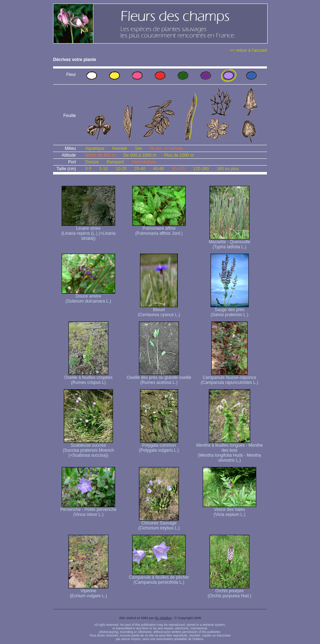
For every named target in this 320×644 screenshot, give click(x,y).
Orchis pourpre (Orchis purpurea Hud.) (230, 591)
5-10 (103, 169)
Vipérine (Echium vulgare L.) (88, 591)
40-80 (159, 169)
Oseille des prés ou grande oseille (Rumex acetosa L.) (159, 378)
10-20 (121, 169)
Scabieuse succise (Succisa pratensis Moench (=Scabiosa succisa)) (88, 448)
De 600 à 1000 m (140, 155)
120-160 (201, 169)
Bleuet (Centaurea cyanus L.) (159, 310)
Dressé (92, 162)
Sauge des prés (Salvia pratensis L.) (230, 310)
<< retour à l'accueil (248, 50)
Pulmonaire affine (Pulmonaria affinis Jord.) (159, 229)
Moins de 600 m (100, 155)
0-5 (88, 169)
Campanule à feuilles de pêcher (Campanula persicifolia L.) (159, 578)
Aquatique (95, 148)
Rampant (115, 162)
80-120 (178, 169)
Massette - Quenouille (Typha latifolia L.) (230, 242)
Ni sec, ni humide (166, 148)
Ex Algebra (163, 618)
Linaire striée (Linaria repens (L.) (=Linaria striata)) (88, 231)
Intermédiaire (144, 162)
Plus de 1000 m (179, 155)
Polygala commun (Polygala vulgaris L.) (159, 446)
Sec (138, 148)
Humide (120, 148)
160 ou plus (228, 169)
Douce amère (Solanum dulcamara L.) (88, 297)
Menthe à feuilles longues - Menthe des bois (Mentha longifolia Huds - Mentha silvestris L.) (230, 451)
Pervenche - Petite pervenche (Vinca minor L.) (88, 510)
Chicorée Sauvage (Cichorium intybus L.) (159, 524)
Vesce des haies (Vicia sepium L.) (229, 510)
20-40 (140, 169)
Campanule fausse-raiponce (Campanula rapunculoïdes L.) (229, 378)
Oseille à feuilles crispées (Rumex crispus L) (88, 378)
